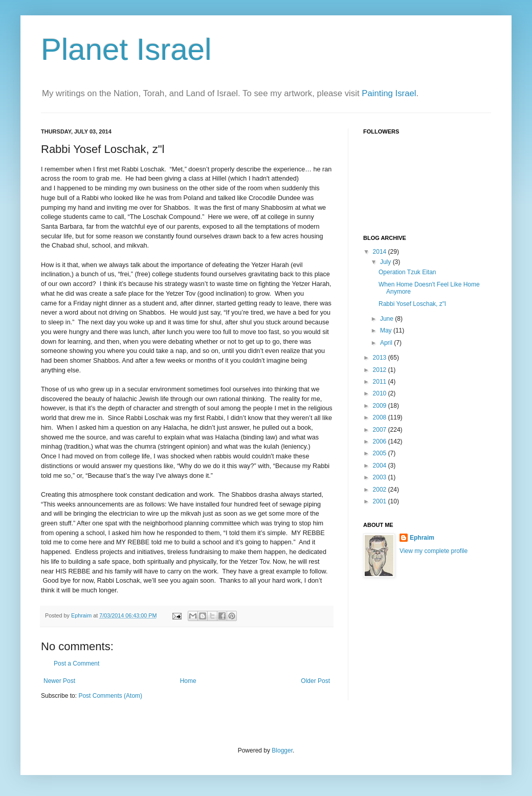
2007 (381, 430)
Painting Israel (389, 93)
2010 (381, 393)
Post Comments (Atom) (110, 696)
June (387, 319)
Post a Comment (76, 664)
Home (188, 681)
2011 (381, 382)
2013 (381, 358)
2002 (381, 490)
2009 (381, 406)
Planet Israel (126, 49)
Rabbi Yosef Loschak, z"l (412, 304)
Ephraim (422, 538)
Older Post (315, 681)
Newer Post (59, 681)
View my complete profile (434, 551)
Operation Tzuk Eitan (407, 272)
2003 (381, 477)
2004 (381, 466)
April (387, 343)
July (386, 262)
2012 (381, 370)
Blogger (282, 750)
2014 (381, 252)
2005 (381, 453)
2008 (381, 417)
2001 (381, 501)
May (387, 330)
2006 (381, 441)
